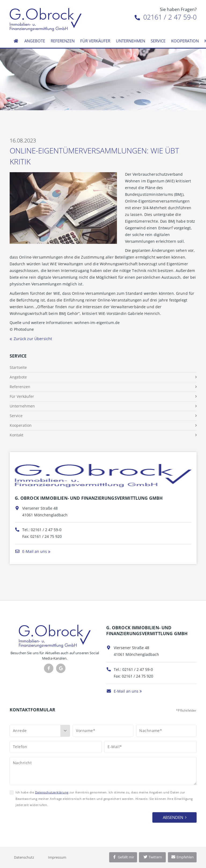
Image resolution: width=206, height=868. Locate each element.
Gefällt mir (123, 857)
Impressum (57, 857)
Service (158, 41)
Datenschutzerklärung (52, 792)
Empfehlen (182, 857)
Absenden (173, 817)
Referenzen (63, 41)
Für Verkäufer (95, 41)
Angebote (35, 41)
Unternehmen (130, 41)
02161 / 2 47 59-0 (166, 17)
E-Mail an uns (31, 551)
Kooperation (185, 41)
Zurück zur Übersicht (33, 339)
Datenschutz (24, 857)
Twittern (152, 857)
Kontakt (16, 435)
